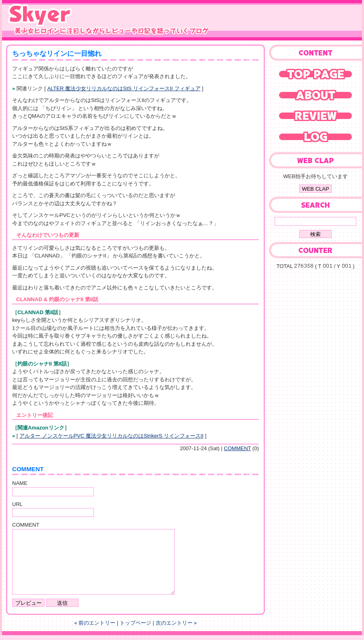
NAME (20, 483)
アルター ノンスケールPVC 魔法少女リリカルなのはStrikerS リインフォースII (111, 436)
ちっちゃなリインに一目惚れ (57, 54)
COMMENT (238, 448)
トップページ (135, 623)
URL (17, 504)
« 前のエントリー (95, 623)
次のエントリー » (176, 623)
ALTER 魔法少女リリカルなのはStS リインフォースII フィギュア (124, 88)
